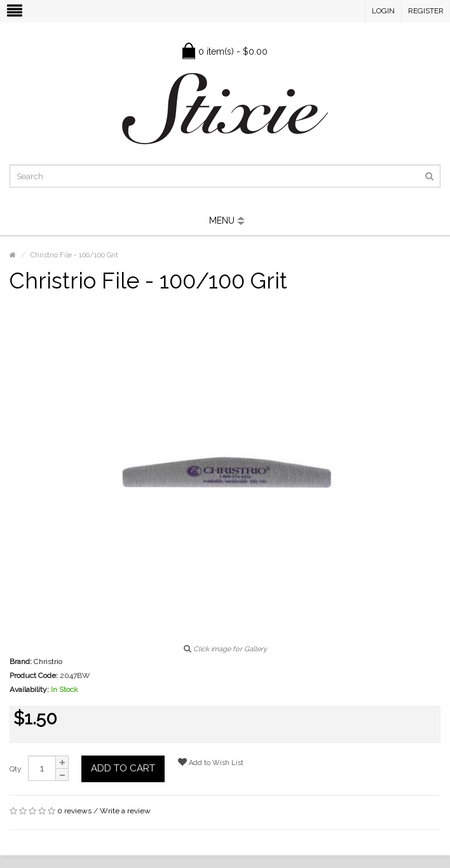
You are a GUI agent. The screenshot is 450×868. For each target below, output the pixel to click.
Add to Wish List (211, 762)
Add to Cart (123, 768)
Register (426, 11)
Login (383, 11)
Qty (16, 769)
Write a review (125, 811)
